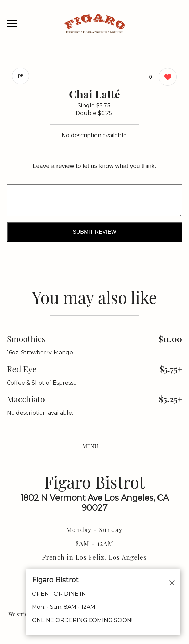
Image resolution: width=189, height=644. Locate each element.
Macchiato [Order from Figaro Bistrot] (26, 399)
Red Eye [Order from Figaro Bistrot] (22, 369)
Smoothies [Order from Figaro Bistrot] (26, 339)
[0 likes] (166, 78)
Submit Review (94, 232)
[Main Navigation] (12, 23)
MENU (90, 446)
